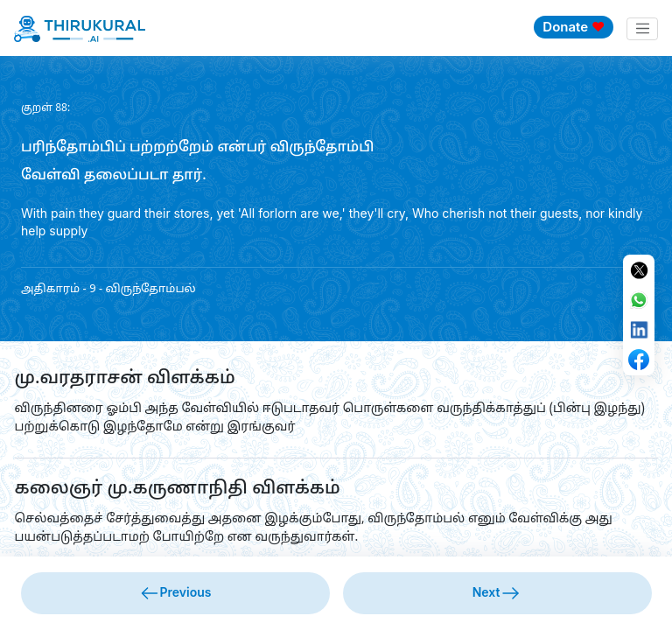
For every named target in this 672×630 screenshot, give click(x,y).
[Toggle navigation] (642, 29)
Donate (574, 27)
